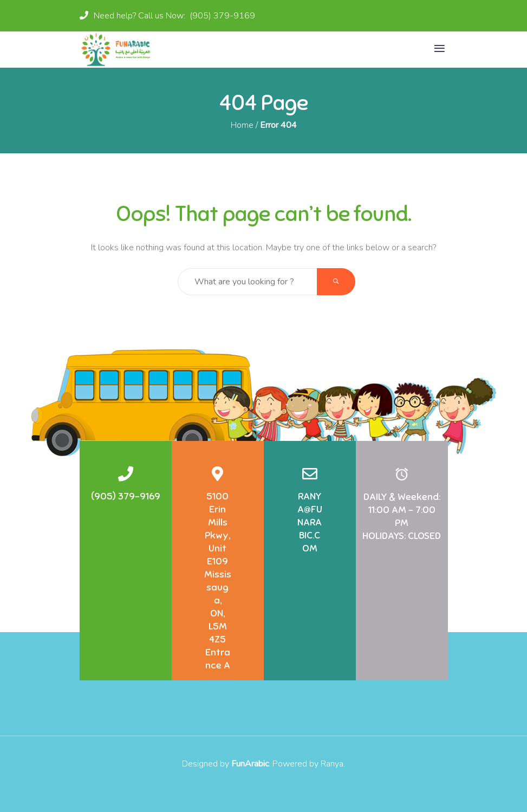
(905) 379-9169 (221, 16)
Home (242, 125)
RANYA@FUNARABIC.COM (310, 522)
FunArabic (250, 764)
